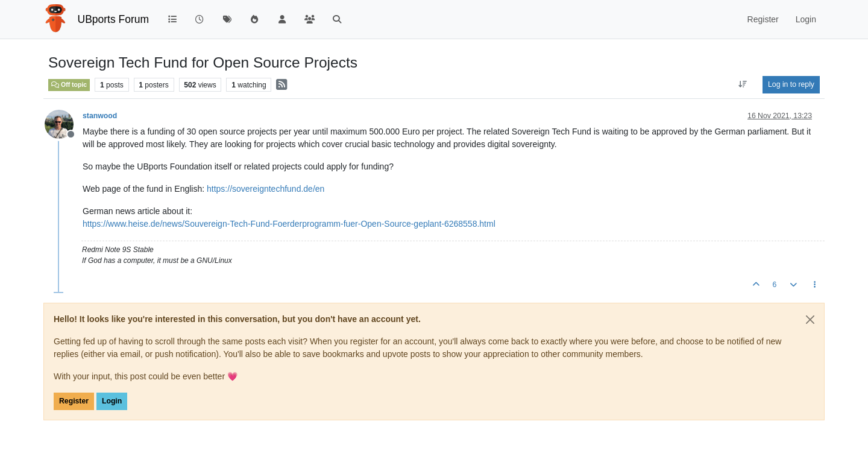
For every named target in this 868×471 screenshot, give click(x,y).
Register (74, 401)
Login (112, 401)
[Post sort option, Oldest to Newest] (743, 84)
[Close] (810, 320)
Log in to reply (791, 84)
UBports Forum (114, 19)
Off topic (69, 84)
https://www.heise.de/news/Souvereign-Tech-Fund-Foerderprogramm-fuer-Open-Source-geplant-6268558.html (289, 224)
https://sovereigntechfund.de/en (266, 189)
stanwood (100, 116)
